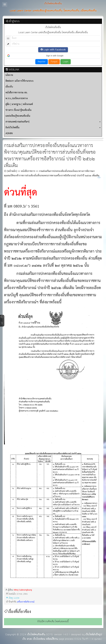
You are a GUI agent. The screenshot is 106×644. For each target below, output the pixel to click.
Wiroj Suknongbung (23, 590)
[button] (53, 56)
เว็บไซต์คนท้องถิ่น (36, 634)
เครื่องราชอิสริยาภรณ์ (26, 602)
